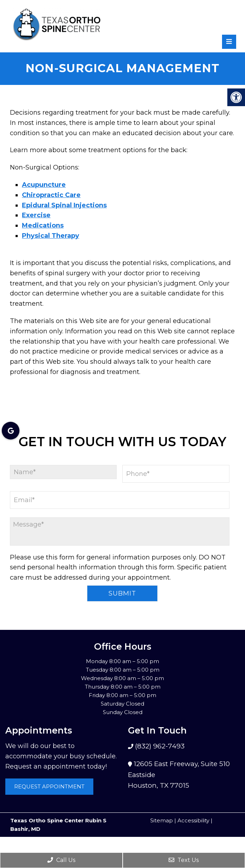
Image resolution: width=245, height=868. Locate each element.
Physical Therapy (51, 236)
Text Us (184, 860)
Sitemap (162, 820)
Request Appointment (49, 786)
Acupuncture (44, 185)
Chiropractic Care (51, 195)
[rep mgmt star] (231, 19)
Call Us (61, 860)
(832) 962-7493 (159, 746)
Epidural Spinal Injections (64, 205)
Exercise (36, 215)
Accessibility (193, 820)
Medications (43, 225)
